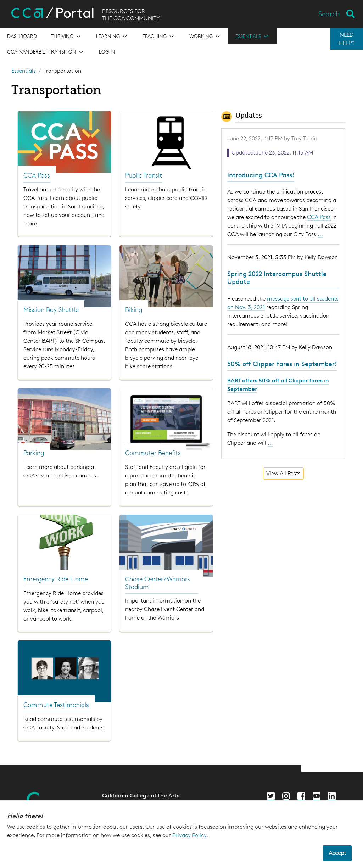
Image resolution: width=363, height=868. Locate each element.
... (320, 234)
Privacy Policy (189, 835)
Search (329, 14)
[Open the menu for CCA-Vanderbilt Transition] (46, 52)
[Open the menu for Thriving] (66, 36)
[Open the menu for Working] (205, 36)
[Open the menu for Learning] (112, 36)
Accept (337, 853)
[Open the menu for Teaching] (159, 36)
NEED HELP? (347, 39)
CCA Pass (319, 217)
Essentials (24, 71)
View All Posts (283, 473)
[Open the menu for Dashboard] (22, 36)
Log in (107, 52)
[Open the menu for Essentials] (252, 36)
